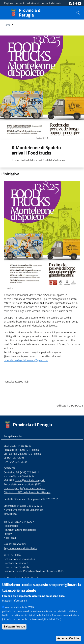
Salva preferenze (14, 633)
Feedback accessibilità (16, 563)
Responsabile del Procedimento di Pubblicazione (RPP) (34, 571)
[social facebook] (71, 3)
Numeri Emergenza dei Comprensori (24, 510)
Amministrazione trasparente (20, 530)
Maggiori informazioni (15, 606)
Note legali (10, 538)
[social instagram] (75, 3)
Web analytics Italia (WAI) (19, 613)
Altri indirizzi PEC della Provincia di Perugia (27, 492)
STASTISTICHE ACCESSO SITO (21, 578)
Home (7, 25)
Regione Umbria (13, 3)
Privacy (8, 534)
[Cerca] (78, 13)
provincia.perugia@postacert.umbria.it (25, 488)
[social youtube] (79, 3)
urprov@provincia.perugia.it (30, 480)
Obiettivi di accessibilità (17, 567)
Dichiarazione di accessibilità (19, 559)
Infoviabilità (10, 514)
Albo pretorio (11, 526)
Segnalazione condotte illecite (20, 548)
